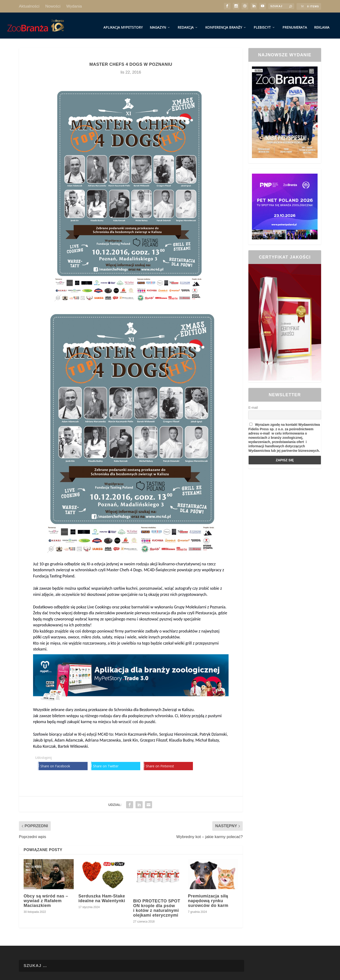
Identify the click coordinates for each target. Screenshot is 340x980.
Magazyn (158, 23)
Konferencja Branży (224, 23)
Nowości (53, 6)
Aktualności (29, 6)
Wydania (74, 6)
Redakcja (186, 23)
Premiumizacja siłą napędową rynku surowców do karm (208, 897)
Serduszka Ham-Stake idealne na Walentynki (102, 894)
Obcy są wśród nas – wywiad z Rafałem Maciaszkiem (46, 897)
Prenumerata (295, 23)
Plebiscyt (262, 23)
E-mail (253, 403)
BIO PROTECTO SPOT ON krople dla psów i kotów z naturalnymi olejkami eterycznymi (157, 904)
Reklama (322, 23)
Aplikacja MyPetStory (123, 23)
